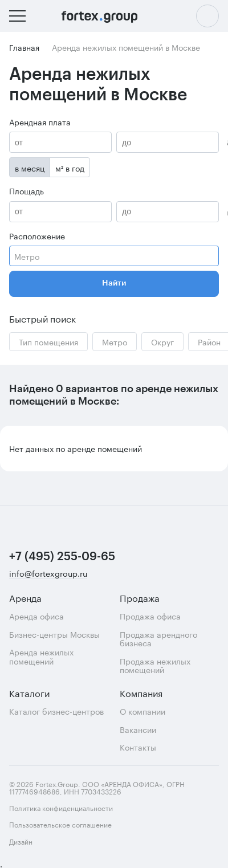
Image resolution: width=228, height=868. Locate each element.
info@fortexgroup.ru (48, 574)
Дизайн (45, 841)
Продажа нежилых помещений (155, 665)
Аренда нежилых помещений (41, 656)
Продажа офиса (150, 616)
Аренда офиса (36, 616)
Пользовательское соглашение (60, 824)
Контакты (138, 747)
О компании (142, 711)
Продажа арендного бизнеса (158, 639)
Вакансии (138, 729)
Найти (114, 283)
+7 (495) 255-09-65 (62, 557)
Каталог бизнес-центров (56, 711)
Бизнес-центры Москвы (54, 634)
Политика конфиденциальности (61, 807)
